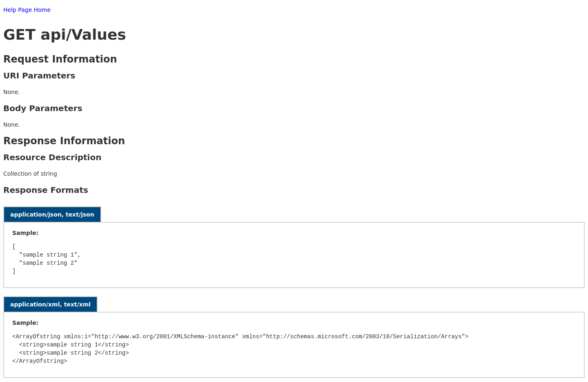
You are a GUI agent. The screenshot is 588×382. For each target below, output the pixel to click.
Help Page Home (27, 10)
